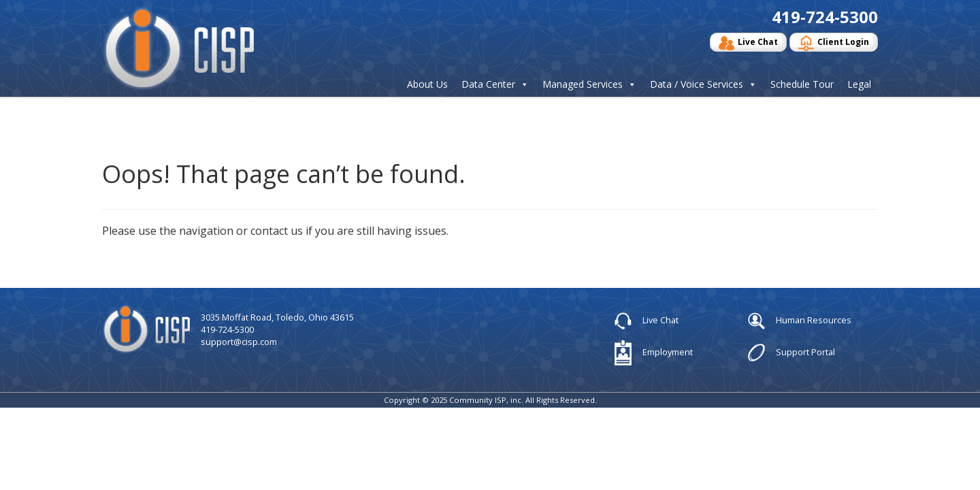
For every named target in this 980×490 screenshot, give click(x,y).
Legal (859, 84)
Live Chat (748, 43)
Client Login (834, 43)
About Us (427, 84)
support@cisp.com (239, 342)
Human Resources (800, 321)
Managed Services (583, 84)
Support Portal (791, 353)
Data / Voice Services (697, 84)
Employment (654, 353)
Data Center (488, 84)
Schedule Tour (802, 84)
